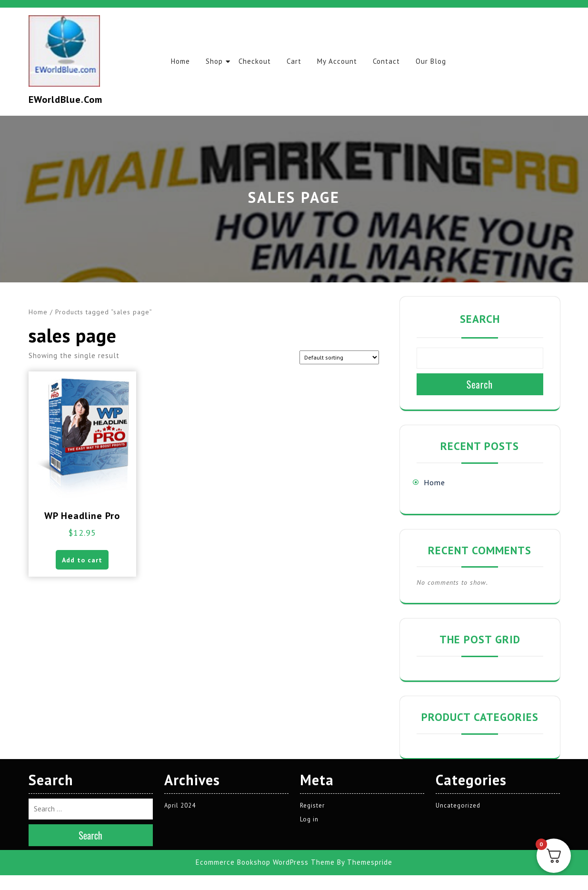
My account (341, 61)
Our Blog (437, 61)
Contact (392, 61)
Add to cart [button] (82, 560)
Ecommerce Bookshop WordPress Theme (265, 794)
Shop (216, 61)
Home (181, 61)
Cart (297, 61)
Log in (309, 751)
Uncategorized (458, 737)
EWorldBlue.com (65, 100)
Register (312, 737)
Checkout (257, 61)
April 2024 (180, 737)
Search (480, 319)
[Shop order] (339, 357)
